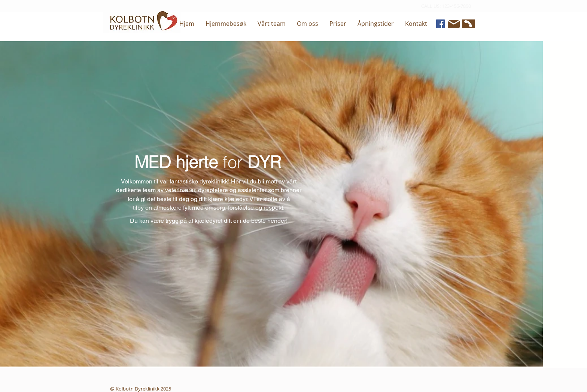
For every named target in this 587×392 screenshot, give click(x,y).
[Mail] (454, 24)
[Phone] (467, 24)
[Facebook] (440, 24)
